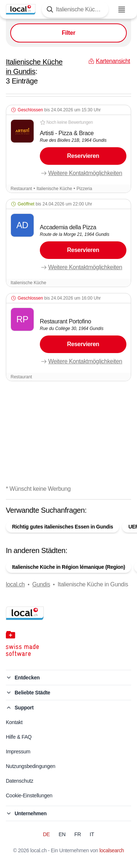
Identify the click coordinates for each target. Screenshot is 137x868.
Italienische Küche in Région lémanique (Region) (68, 567)
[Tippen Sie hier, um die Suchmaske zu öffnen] (75, 9)
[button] (68, 149)
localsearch (112, 850)
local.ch (15, 584)
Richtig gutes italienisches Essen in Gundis (62, 527)
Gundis (41, 584)
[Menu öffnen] (122, 10)
